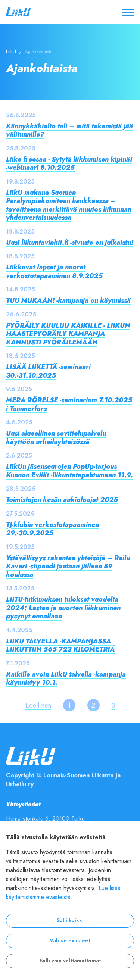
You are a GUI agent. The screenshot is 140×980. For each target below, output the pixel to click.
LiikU (11, 52)
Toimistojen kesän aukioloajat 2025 (62, 500)
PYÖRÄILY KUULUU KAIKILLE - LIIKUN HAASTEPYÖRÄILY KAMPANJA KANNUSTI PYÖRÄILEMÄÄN (68, 334)
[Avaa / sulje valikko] (128, 12)
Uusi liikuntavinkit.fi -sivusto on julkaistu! (70, 242)
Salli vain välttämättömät (70, 961)
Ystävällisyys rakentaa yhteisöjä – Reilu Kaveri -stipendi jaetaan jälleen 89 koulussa (68, 566)
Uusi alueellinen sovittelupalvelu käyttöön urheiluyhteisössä (56, 437)
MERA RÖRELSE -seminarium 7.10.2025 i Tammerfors (69, 404)
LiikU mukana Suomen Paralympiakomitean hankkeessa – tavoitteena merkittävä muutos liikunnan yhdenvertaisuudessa (69, 205)
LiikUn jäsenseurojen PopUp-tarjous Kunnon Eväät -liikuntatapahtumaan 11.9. (69, 471)
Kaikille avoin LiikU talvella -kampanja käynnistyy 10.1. (66, 678)
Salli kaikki (70, 920)
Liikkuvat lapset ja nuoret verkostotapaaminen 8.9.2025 (54, 271)
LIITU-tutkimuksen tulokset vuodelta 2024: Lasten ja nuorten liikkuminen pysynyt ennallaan (63, 608)
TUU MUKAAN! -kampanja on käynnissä (68, 300)
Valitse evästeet (70, 941)
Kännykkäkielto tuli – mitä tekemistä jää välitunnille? (69, 130)
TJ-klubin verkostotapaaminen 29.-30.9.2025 (52, 529)
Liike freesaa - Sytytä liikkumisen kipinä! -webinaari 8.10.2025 (69, 163)
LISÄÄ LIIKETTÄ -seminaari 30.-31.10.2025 (48, 371)
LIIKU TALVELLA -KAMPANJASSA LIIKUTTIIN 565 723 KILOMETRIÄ (60, 645)
